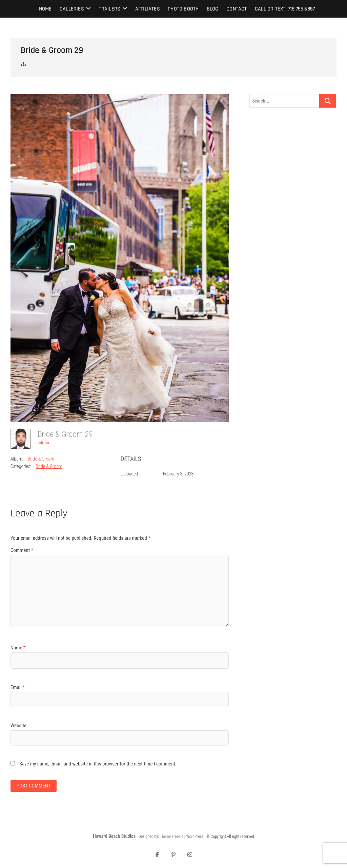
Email (18, 687)
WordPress (195, 837)
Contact (237, 9)
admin (43, 443)
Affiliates (148, 9)
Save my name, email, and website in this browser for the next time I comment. (98, 764)
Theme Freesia (172, 837)
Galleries (72, 9)
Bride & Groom (41, 459)
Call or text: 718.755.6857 (285, 9)
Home (45, 9)
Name (18, 648)
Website (18, 726)
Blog (213, 9)
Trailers (110, 9)
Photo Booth (183, 9)
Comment (22, 550)
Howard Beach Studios (114, 836)
